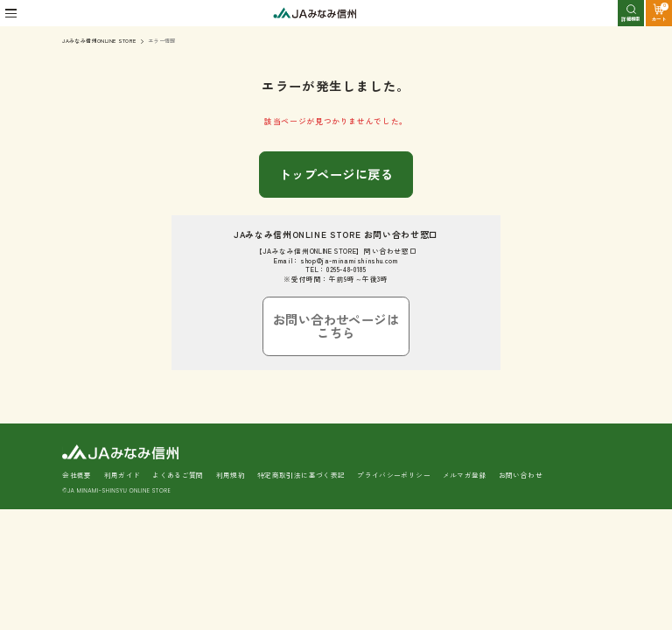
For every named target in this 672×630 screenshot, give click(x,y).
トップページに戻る (336, 165)
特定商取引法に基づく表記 (301, 427)
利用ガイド (122, 427)
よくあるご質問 (178, 427)
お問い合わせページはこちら (336, 293)
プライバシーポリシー (394, 427)
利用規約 (231, 427)
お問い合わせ (521, 427)
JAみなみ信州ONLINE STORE (99, 41)
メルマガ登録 (465, 427)
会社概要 (77, 427)
